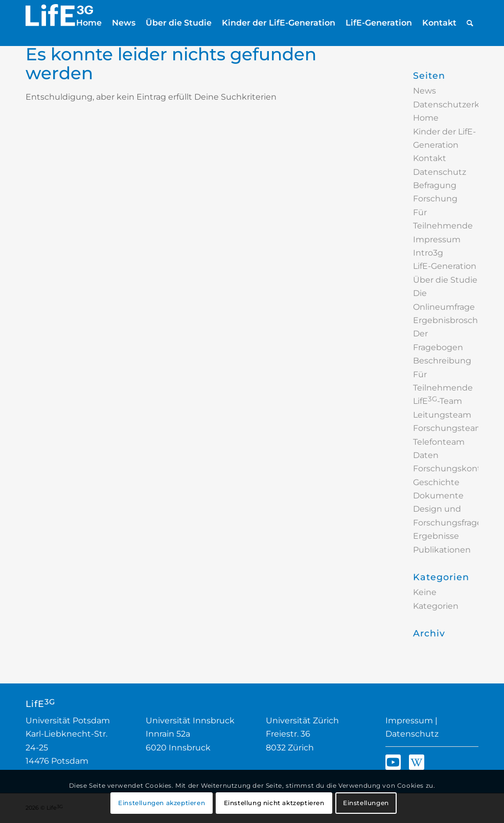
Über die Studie (445, 280)
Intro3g (428, 253)
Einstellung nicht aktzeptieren (274, 803)
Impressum (437, 239)
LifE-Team (438, 401)
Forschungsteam (448, 428)
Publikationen (442, 550)
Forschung (435, 199)
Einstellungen (366, 803)
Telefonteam (439, 442)
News (425, 91)
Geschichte (436, 482)
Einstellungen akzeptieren (162, 803)
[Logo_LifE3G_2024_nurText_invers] (59, 23)
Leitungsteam (442, 415)
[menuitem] (89, 23)
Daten (426, 455)
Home (426, 118)
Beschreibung (442, 361)
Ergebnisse (436, 536)
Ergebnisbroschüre (452, 320)
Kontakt (430, 158)
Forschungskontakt (454, 468)
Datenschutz (412, 734)
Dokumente (438, 496)
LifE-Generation (445, 266)
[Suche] (470, 23)
